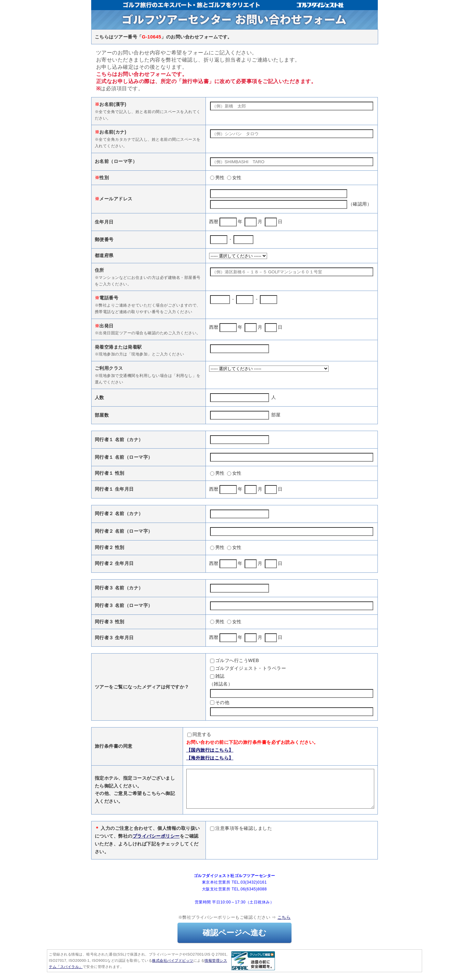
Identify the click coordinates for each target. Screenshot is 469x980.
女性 (234, 178)
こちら (284, 925)
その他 (220, 702)
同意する (177, 734)
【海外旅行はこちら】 (187, 758)
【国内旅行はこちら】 (187, 750)
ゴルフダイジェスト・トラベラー (248, 668)
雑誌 (217, 676)
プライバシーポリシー (156, 844)
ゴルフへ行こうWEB (235, 660)
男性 (217, 178)
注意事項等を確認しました (241, 836)
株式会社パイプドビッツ (173, 968)
